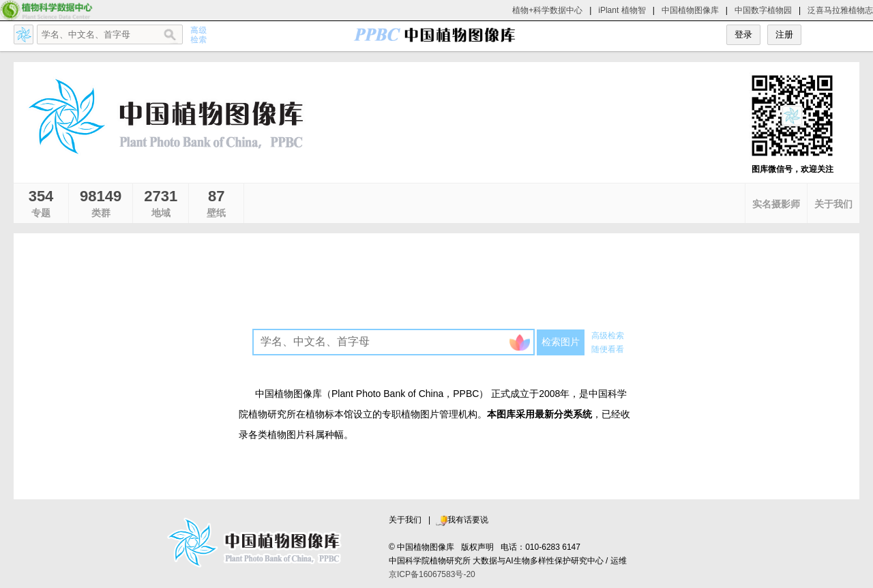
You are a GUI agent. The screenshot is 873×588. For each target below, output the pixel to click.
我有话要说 (462, 520)
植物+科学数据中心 (547, 10)
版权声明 (477, 547)
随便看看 (608, 349)
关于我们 (405, 520)
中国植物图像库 (690, 10)
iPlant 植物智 (622, 10)
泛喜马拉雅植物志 (840, 10)
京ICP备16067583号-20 (432, 574)
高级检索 (608, 336)
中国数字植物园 (763, 10)
